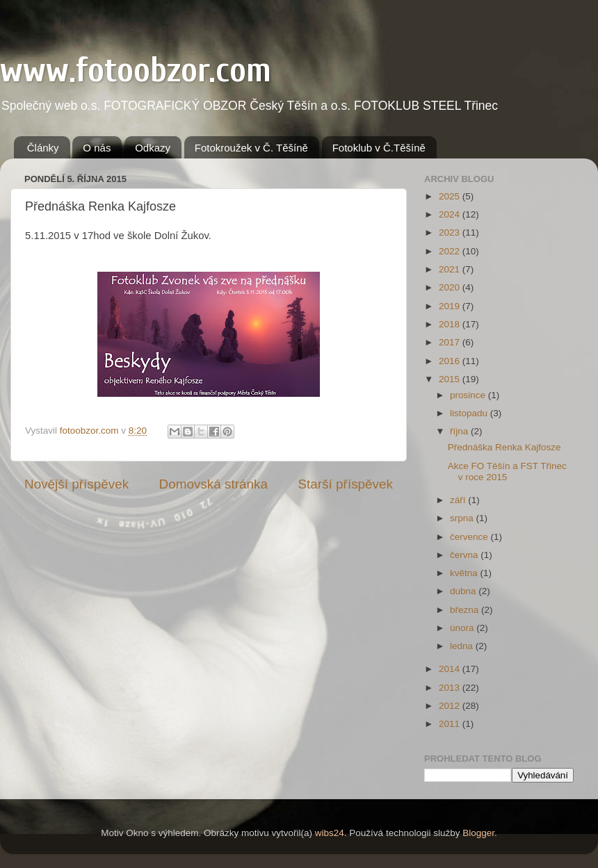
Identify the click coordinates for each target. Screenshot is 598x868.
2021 (451, 269)
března (466, 610)
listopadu (470, 413)
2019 (451, 306)
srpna (463, 518)
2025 (451, 196)
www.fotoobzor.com (136, 70)
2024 (451, 214)
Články (43, 148)
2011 (451, 724)
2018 (451, 324)
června (465, 555)
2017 (451, 342)
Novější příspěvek (76, 484)
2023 (451, 232)
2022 (451, 251)
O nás (97, 148)
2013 (451, 688)
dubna (464, 591)
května (465, 573)
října (460, 431)
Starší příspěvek (346, 484)
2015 (451, 379)
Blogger (478, 833)
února (463, 628)
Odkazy (153, 148)
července (470, 537)
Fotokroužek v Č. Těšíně (251, 148)
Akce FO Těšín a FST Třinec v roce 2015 (507, 472)
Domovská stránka (213, 484)
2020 (451, 287)
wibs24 (330, 833)
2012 (451, 706)
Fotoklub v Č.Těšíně (379, 148)
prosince (469, 395)
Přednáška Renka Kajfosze (504, 447)
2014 (451, 669)
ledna (463, 646)
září (459, 500)
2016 (451, 361)
